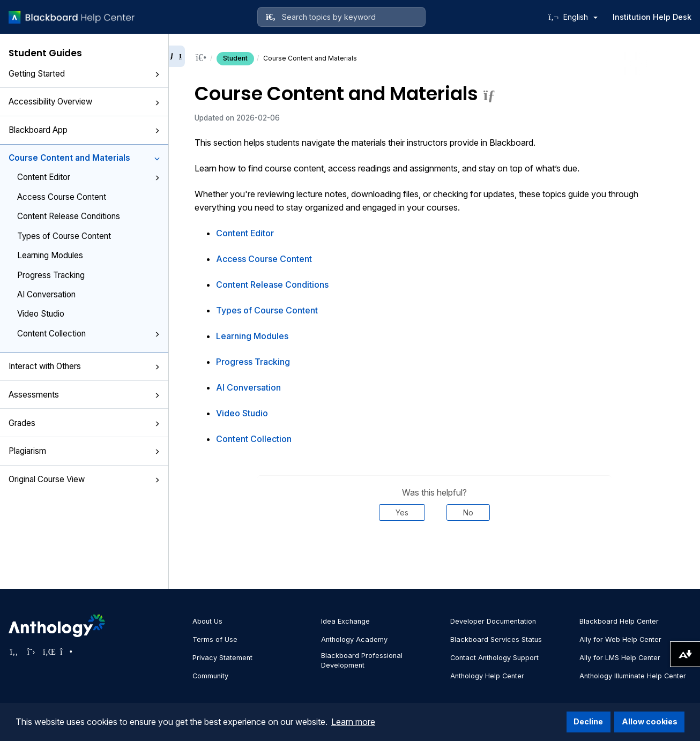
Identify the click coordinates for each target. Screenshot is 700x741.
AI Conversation (46, 294)
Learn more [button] (353, 722)
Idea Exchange (345, 621)
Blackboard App (84, 130)
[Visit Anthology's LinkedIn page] (48, 652)
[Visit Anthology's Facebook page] (14, 652)
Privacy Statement (222, 658)
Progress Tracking (51, 275)
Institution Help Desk (652, 17)
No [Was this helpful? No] (468, 512)
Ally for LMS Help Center (620, 658)
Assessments (84, 395)
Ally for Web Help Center (620, 639)
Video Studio (41, 314)
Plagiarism (84, 451)
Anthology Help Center (487, 676)
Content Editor (88, 177)
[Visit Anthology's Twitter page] (31, 652)
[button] (157, 74)
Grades (84, 423)
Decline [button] (588, 721)
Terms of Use (215, 639)
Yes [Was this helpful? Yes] (402, 512)
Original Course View (84, 479)
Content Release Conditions (69, 216)
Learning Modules (50, 255)
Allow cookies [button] (650, 721)
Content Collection (88, 334)
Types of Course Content (64, 236)
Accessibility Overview (84, 102)
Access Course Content (62, 197)
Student (235, 58)
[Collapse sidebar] (177, 56)
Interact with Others (84, 366)
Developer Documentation (493, 621)
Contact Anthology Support (494, 658)
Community (210, 676)
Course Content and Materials (84, 158)
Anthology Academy (354, 639)
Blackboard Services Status (496, 639)
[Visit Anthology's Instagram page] (65, 652)
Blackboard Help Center (619, 621)
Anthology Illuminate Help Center (633, 676)
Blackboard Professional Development (362, 660)
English (580, 17)
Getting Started (84, 74)
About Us (207, 621)
